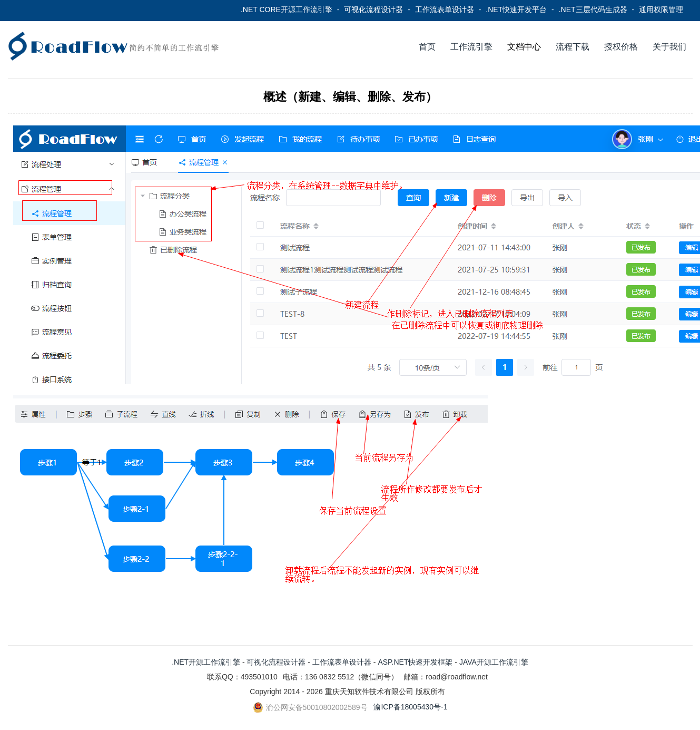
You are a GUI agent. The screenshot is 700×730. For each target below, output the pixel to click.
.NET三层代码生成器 (593, 9)
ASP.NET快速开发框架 (415, 662)
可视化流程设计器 (373, 9)
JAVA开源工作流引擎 (494, 662)
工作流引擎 (471, 47)
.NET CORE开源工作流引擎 (287, 9)
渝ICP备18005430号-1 (410, 707)
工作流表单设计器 (445, 9)
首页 (427, 47)
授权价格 (621, 47)
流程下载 (573, 47)
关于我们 (669, 47)
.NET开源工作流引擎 (206, 662)
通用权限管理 (661, 9)
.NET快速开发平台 (516, 9)
